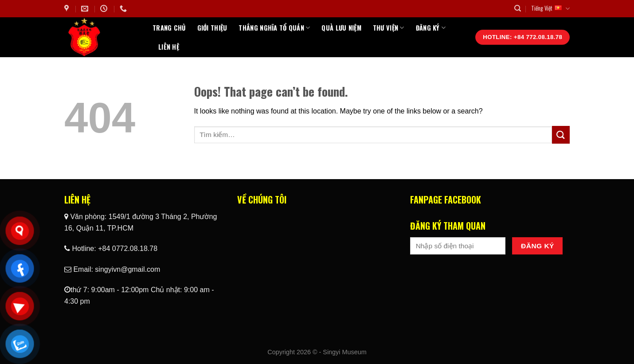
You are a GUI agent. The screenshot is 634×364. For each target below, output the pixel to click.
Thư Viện (389, 28)
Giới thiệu (212, 28)
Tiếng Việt (550, 8)
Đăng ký (431, 28)
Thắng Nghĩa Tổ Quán (274, 28)
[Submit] (561, 135)
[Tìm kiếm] (518, 8)
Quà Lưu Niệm (341, 28)
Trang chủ (169, 28)
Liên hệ (169, 47)
